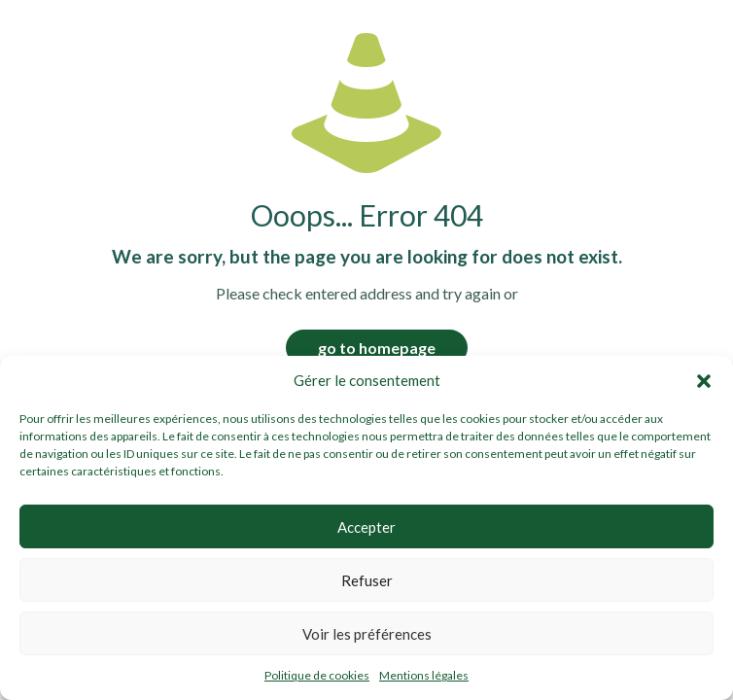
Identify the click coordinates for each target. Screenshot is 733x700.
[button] (704, 381)
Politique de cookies (317, 675)
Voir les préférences (367, 634)
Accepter (366, 527)
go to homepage (377, 348)
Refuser (367, 580)
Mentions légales (424, 675)
